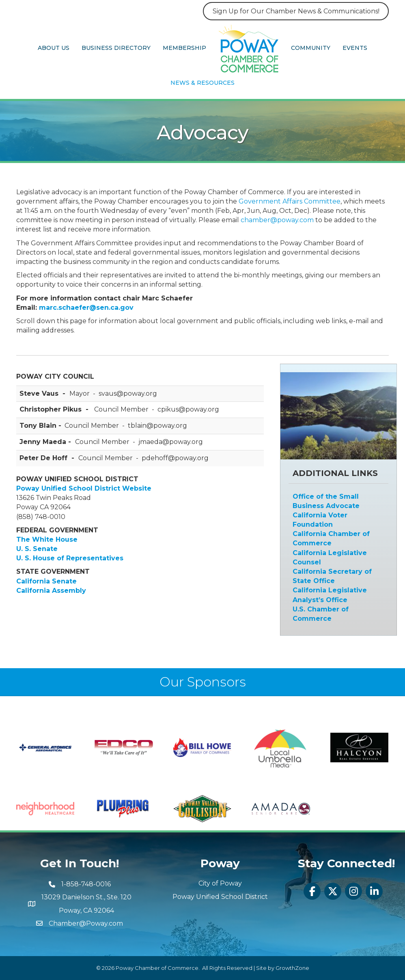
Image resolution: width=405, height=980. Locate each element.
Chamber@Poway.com (86, 923)
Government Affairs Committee (290, 201)
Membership (184, 48)
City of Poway (220, 883)
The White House (47, 539)
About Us (54, 48)
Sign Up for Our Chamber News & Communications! (296, 11)
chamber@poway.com (277, 220)
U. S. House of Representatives (70, 558)
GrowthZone (292, 968)
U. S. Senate (37, 549)
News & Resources (202, 83)
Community (311, 48)
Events (355, 48)
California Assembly (51, 591)
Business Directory (116, 48)
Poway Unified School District (220, 897)
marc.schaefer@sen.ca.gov (86, 308)
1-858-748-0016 (86, 884)
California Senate (46, 581)
